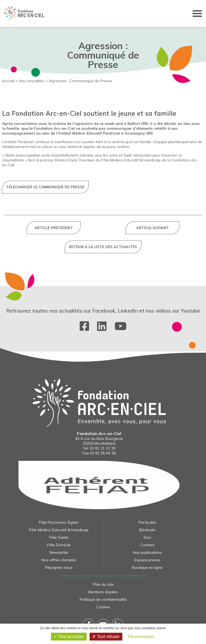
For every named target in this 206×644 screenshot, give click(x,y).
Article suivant (153, 314)
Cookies (103, 607)
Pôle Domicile (59, 545)
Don (147, 537)
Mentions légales (103, 592)
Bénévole (147, 530)
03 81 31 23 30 (102, 448)
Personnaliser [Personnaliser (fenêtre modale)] (141, 637)
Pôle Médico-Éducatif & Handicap (59, 530)
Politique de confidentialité (103, 599)
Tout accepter (69, 637)
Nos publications (147, 552)
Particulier (147, 522)
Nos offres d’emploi (59, 560)
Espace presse (147, 560)
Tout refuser (106, 637)
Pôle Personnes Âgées (59, 522)
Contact (147, 545)
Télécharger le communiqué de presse (45, 258)
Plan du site (103, 584)
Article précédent (54, 314)
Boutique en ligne (147, 567)
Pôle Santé (59, 537)
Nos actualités (32, 81)
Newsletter (59, 552)
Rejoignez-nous (59, 567)
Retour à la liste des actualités (103, 333)
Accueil (8, 81)
